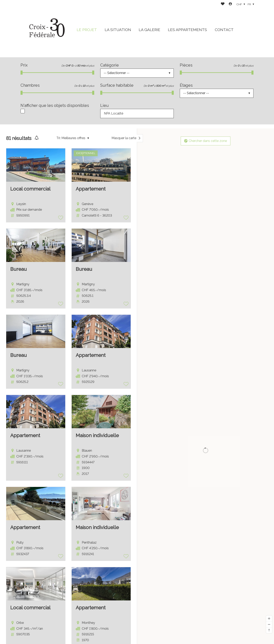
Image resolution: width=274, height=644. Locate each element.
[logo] (46, 29)
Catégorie (110, 65)
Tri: (58, 138)
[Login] (230, 4)
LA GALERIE (149, 30)
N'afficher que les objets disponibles (55, 105)
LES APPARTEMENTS (187, 30)
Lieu (104, 105)
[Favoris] (223, 4)
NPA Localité (114, 113)
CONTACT (224, 30)
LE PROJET (87, 30)
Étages (186, 85)
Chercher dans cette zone (205, 141)
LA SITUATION (118, 30)
